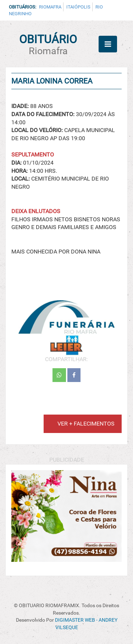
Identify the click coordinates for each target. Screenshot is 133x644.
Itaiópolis (78, 7)
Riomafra (50, 7)
